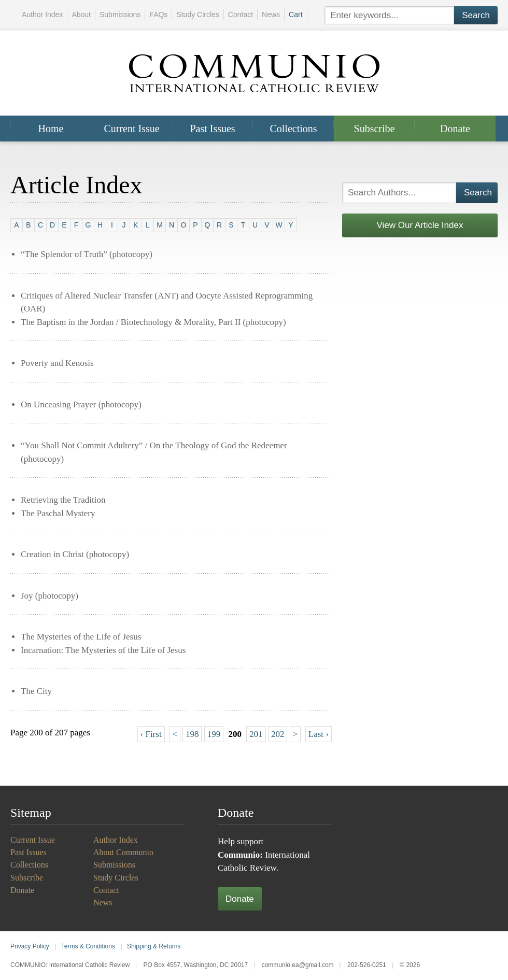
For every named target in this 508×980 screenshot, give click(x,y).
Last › (319, 734)
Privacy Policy (30, 946)
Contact (241, 15)
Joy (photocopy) (50, 596)
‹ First (151, 734)
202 (278, 734)
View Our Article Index (420, 225)
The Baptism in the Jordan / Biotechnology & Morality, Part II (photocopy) (153, 322)
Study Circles (197, 15)
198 (192, 734)
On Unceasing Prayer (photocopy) (81, 404)
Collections (293, 129)
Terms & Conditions (88, 946)
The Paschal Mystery (58, 513)
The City (36, 691)
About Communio (123, 852)
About (81, 15)
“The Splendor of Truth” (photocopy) (87, 254)
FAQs (158, 15)
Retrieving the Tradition (63, 500)
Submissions (120, 15)
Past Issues (212, 129)
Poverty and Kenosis (57, 363)
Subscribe (375, 129)
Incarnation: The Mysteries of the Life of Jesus (103, 650)
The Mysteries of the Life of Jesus (81, 637)
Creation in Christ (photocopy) (75, 554)
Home (51, 129)
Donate (455, 129)
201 (256, 734)
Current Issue (131, 129)
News (271, 15)
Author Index (42, 15)
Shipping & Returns (154, 946)
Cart (295, 15)
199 (214, 734)
